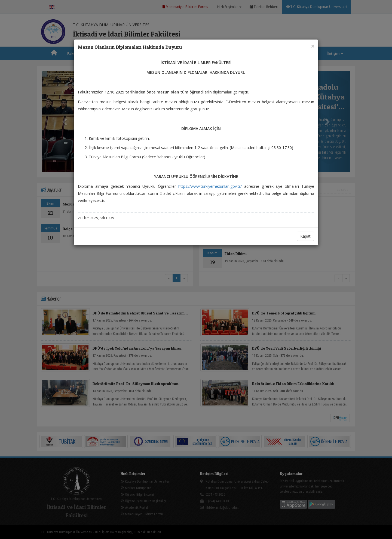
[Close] (313, 46)
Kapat (305, 236)
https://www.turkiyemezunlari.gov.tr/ (210, 186)
